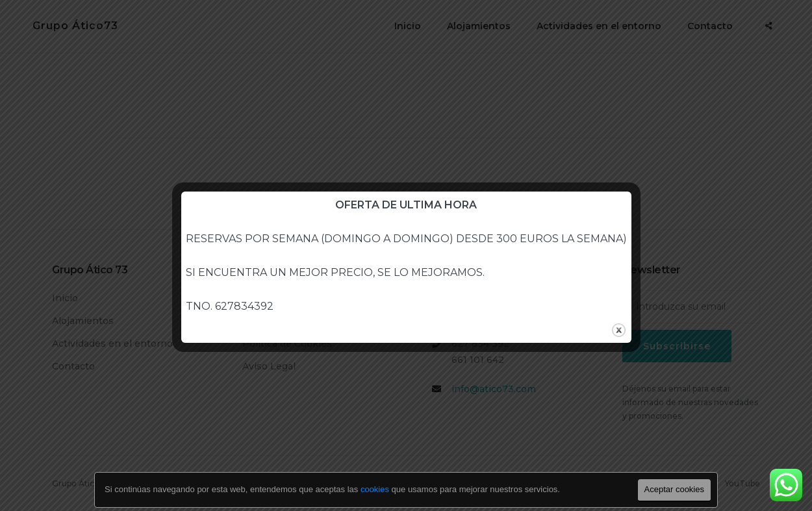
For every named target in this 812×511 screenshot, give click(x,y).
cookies (375, 489)
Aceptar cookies (675, 489)
